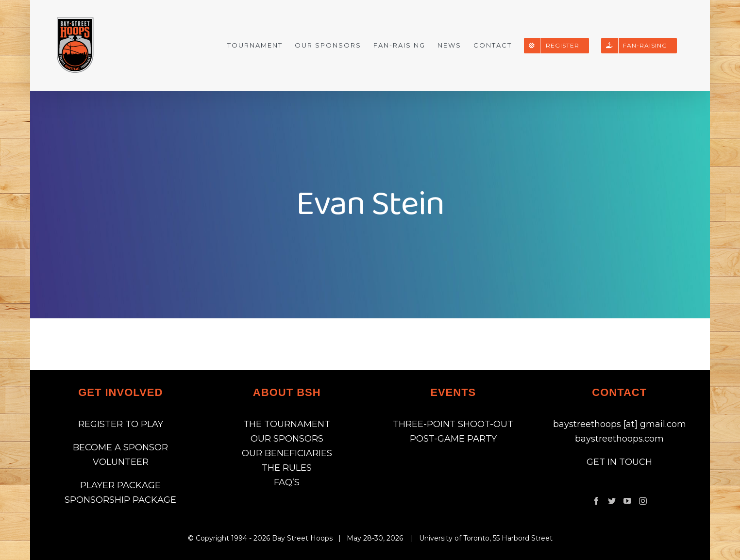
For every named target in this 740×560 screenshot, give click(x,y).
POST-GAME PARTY (453, 439)
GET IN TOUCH (619, 462)
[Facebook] (596, 501)
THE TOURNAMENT (287, 424)
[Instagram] (643, 501)
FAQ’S (287, 482)
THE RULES (287, 468)
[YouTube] (627, 501)
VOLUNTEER (121, 462)
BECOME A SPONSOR (120, 447)
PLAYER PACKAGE (120, 485)
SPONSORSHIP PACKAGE (120, 500)
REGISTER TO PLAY (121, 424)
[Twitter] (612, 501)
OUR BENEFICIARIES (287, 453)
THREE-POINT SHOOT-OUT (453, 424)
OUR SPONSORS (287, 439)
